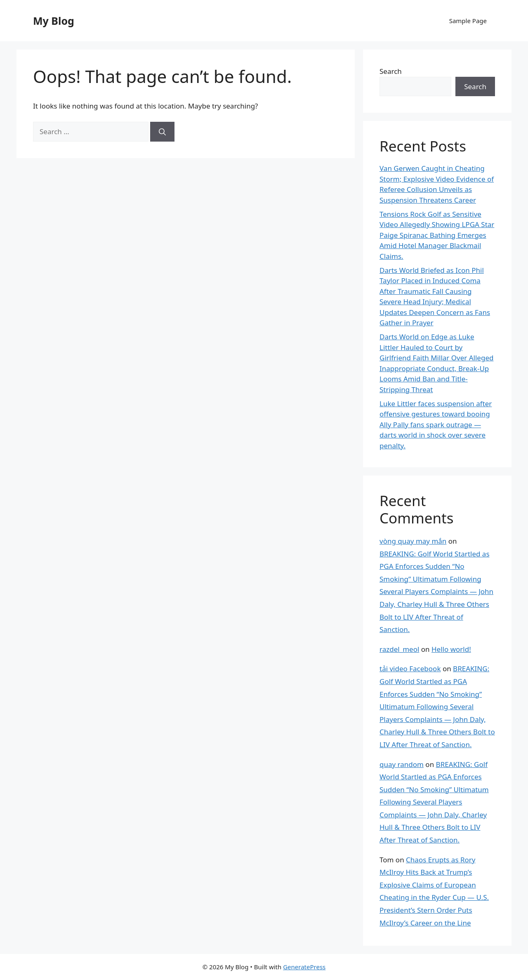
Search (391, 71)
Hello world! (451, 649)
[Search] (162, 132)
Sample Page (468, 21)
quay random (402, 764)
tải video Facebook (410, 669)
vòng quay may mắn (413, 541)
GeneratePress (304, 967)
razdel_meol (399, 649)
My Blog (54, 21)
